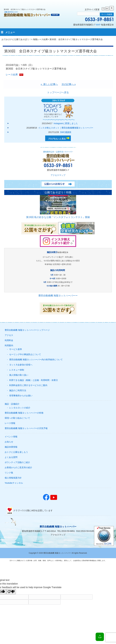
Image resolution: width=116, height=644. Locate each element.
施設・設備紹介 (12, 404)
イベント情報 (11, 437)
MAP (98, 25)
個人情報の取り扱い (19, 375)
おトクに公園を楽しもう (16, 452)
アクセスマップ (58, 175)
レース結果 (12, 75)
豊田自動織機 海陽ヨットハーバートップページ (27, 330)
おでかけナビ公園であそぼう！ (16, 39)
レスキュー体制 (17, 370)
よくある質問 (11, 457)
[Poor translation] (11, 592)
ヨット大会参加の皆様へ (21, 365)
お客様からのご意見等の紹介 (18, 467)
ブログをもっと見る (57, 139)
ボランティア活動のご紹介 (17, 462)
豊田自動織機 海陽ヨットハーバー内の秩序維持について (36, 360)
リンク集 (9, 473)
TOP (100, 638)
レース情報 (10, 423)
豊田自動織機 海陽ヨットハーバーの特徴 (24, 413)
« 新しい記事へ (49, 84)
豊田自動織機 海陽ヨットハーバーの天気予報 (26, 428)
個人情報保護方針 (13, 478)
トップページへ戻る (58, 92)
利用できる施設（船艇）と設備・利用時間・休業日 (34, 380)
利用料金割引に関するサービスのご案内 (28, 385)
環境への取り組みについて (17, 418)
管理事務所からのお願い (21, 396)
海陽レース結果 (40, 39)
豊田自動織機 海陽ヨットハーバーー (58, 296)
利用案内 (9, 345)
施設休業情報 (11, 447)
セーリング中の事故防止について (25, 354)
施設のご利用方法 (18, 390)
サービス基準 (16, 349)
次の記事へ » (69, 84)
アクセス (9, 335)
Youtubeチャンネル (14, 483)
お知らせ (9, 442)
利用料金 (9, 340)
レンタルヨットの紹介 (20, 408)
